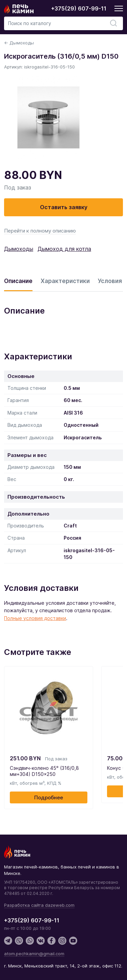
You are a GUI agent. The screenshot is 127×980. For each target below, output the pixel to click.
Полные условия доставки (35, 618)
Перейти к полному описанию (40, 231)
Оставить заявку (64, 207)
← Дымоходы (19, 43)
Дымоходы (19, 249)
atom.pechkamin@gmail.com (34, 954)
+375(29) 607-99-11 (79, 8)
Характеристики (65, 281)
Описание (18, 281)
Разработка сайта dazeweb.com (39, 905)
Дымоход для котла (64, 249)
